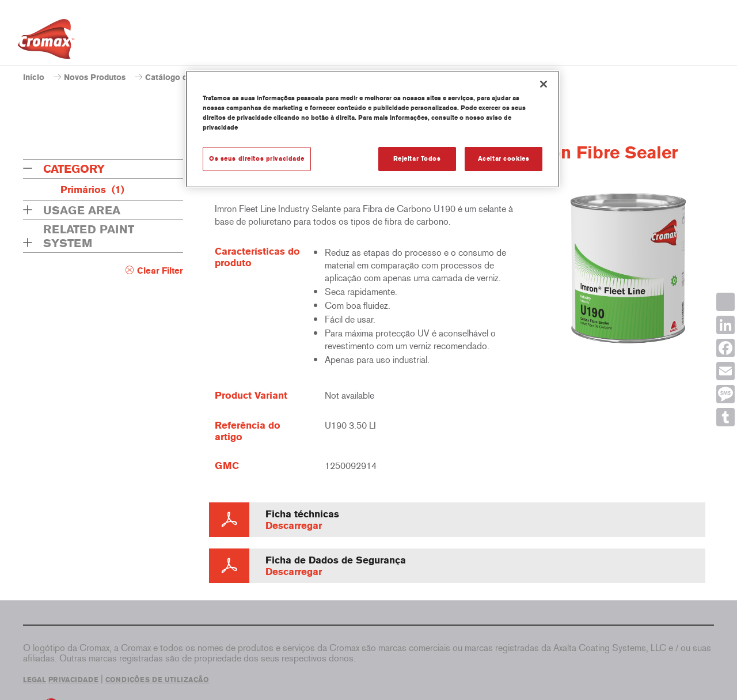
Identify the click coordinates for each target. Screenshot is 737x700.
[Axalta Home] (46, 42)
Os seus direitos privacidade (257, 158)
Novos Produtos (95, 77)
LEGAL (35, 680)
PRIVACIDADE (73, 680)
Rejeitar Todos (417, 158)
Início (34, 77)
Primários (92, 190)
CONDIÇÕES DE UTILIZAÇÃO (157, 680)
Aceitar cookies (504, 158)
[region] (373, 129)
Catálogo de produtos (187, 77)
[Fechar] (544, 84)
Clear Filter (160, 271)
